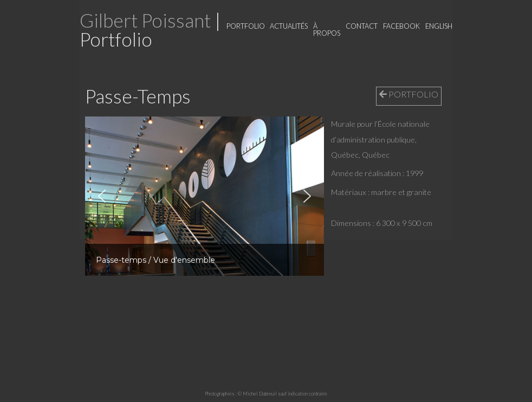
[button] (102, 196)
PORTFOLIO (409, 94)
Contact (362, 26)
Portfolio (246, 26)
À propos (327, 30)
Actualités (289, 26)
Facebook (401, 26)
